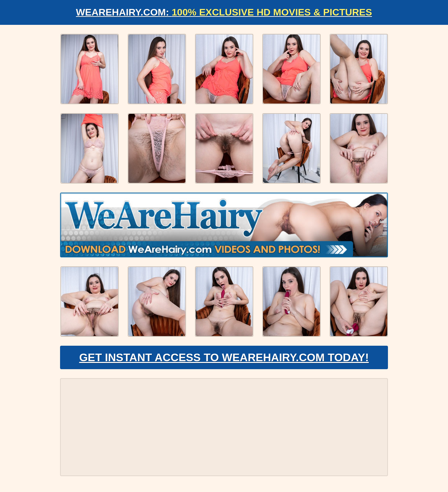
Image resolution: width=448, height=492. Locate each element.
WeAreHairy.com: (224, 12)
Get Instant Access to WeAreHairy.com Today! (224, 357)
